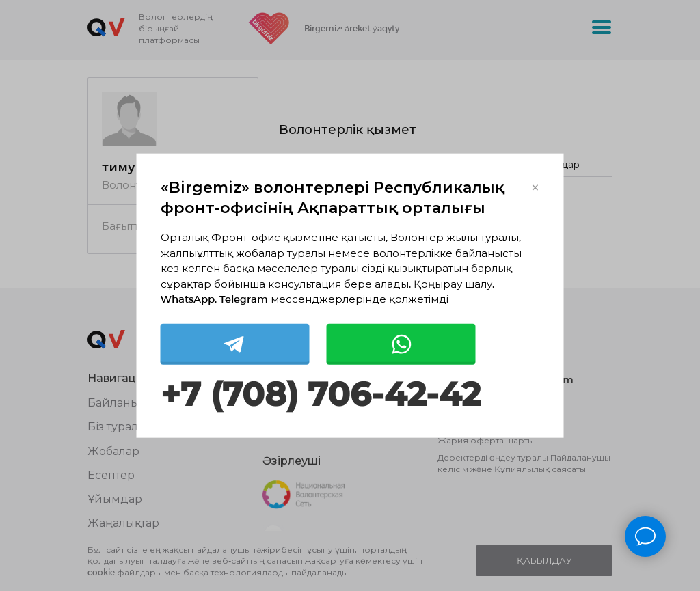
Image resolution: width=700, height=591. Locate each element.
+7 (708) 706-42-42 (321, 394)
